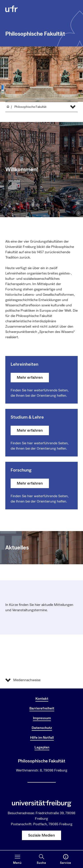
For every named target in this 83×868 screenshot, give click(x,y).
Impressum (42, 718)
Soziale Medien (41, 835)
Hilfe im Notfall (42, 738)
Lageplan (42, 747)
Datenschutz (42, 728)
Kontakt (42, 699)
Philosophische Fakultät (35, 34)
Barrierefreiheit (42, 708)
